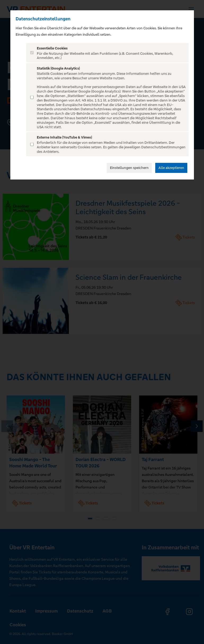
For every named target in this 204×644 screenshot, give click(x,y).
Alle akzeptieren (171, 168)
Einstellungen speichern (129, 168)
